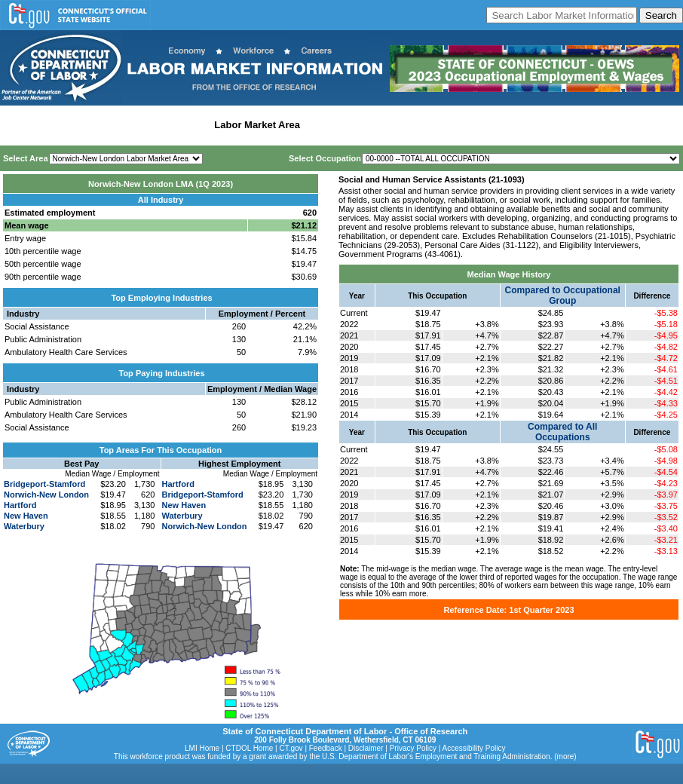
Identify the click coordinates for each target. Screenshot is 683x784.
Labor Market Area (257, 125)
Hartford (20, 505)
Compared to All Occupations (562, 432)
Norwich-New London (46, 495)
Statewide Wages (78, 125)
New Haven (26, 516)
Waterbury (24, 526)
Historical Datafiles (487, 125)
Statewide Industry (165, 125)
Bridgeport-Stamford (44, 484)
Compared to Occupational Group (563, 296)
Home (18, 125)
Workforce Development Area (373, 125)
